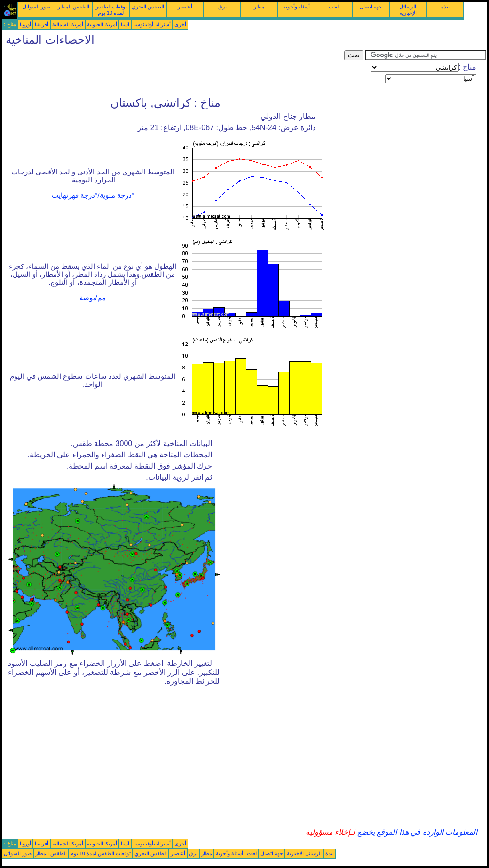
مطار (259, 7)
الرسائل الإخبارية (408, 10)
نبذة (445, 7)
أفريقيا (42, 24)
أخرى (180, 24)
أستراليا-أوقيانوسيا (152, 24)
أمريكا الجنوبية (102, 24)
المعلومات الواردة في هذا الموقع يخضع (416, 832)
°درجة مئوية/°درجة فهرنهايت (93, 195)
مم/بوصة (92, 298)
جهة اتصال (371, 7)
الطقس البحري (148, 7)
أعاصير (185, 7)
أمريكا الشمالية (68, 24)
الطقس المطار (74, 7)
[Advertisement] (173, 71)
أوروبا (25, 24)
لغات (334, 7)
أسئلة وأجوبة (297, 7)
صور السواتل (36, 7)
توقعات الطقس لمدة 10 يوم (111, 10)
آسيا (125, 24)
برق (222, 7)
